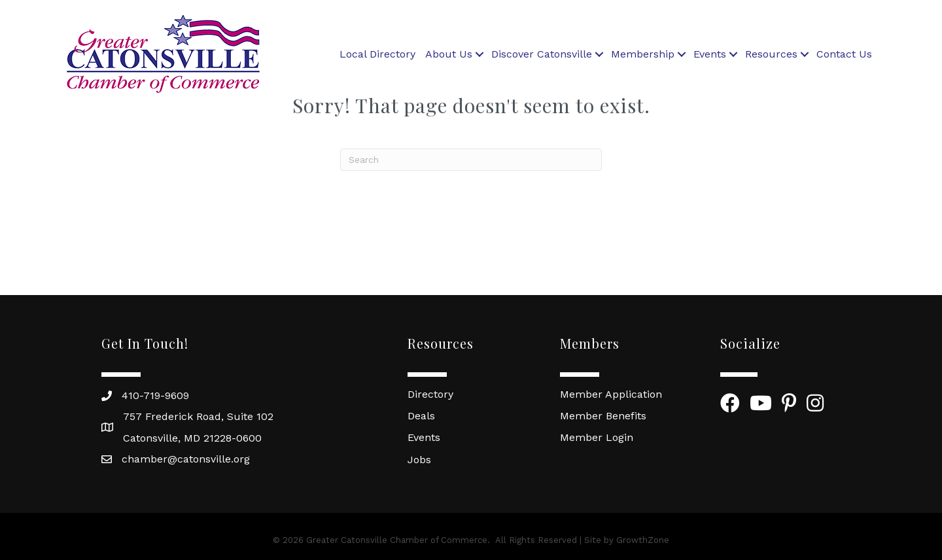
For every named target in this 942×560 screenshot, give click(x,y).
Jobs (419, 460)
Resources (771, 54)
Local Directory (377, 54)
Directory (430, 394)
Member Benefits (603, 416)
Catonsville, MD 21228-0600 (192, 438)
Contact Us (844, 54)
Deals (421, 416)
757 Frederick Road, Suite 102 (198, 416)
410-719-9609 (155, 395)
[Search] (471, 160)
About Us (449, 54)
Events (710, 54)
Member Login (597, 437)
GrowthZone (643, 540)
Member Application (611, 394)
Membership (643, 54)
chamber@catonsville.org (186, 459)
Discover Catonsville (542, 54)
